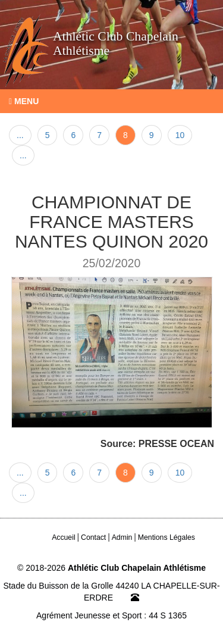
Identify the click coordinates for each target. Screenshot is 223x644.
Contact (93, 537)
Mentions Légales (167, 537)
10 (180, 135)
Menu (24, 101)
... (20, 135)
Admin (122, 537)
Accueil (64, 537)
